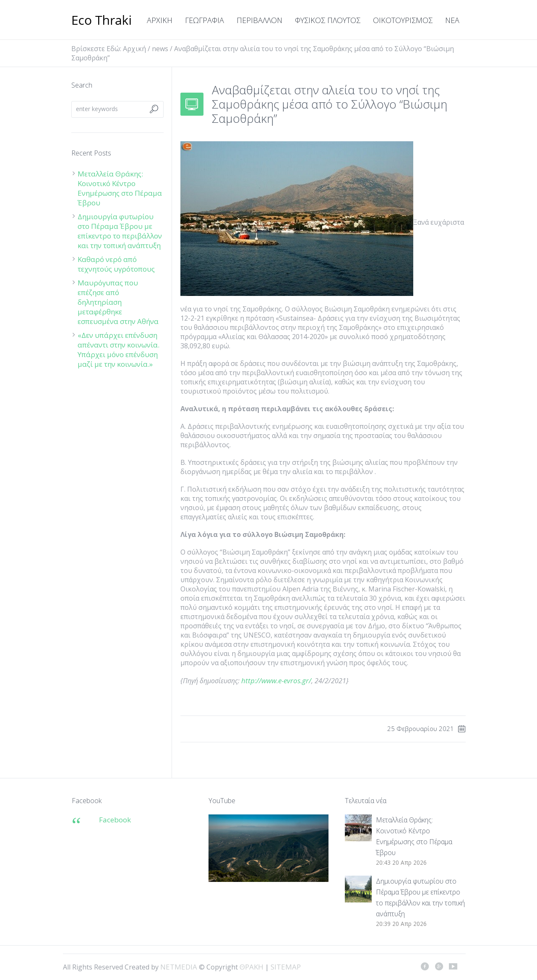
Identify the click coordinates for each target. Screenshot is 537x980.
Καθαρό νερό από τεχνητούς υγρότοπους (116, 264)
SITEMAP (286, 967)
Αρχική (134, 49)
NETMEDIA (179, 967)
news (160, 49)
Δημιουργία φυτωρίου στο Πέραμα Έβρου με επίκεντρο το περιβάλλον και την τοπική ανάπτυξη (120, 231)
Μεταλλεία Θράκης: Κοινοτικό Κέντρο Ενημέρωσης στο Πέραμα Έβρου (120, 188)
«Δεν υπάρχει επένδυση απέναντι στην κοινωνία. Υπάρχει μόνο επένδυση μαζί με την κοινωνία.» (119, 350)
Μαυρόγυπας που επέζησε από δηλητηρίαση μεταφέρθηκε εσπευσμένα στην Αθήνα (119, 302)
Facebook (115, 820)
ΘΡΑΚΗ (102, 21)
